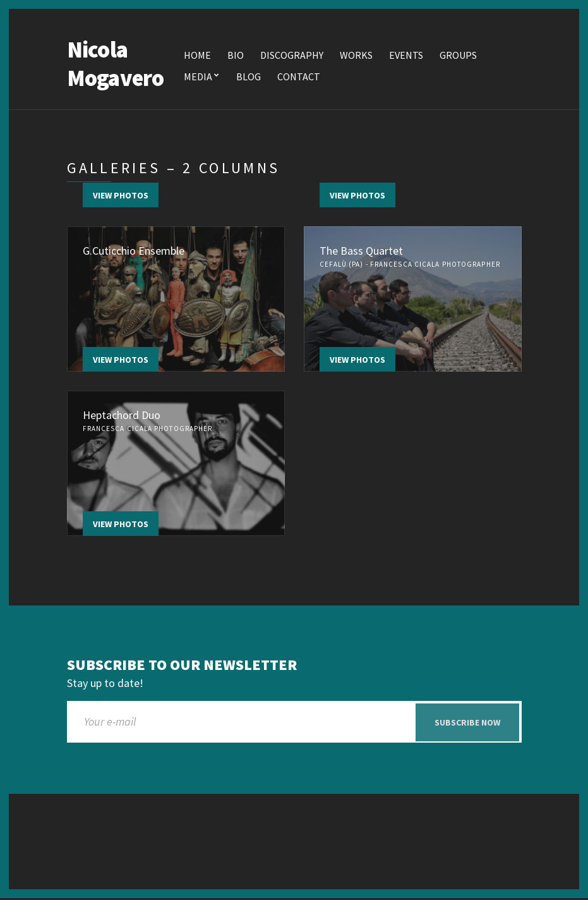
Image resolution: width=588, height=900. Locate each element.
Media (198, 77)
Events (406, 56)
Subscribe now (467, 723)
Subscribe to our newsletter (182, 666)
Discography (292, 56)
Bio (236, 56)
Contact (299, 77)
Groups (458, 56)
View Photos (121, 196)
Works (356, 56)
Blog (249, 77)
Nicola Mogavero (116, 64)
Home (197, 56)
